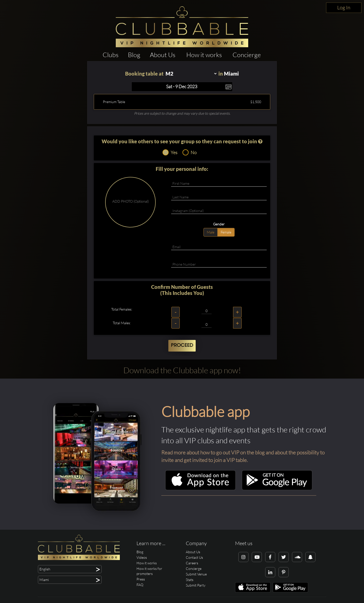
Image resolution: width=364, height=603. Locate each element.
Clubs (111, 55)
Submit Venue (196, 574)
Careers (192, 563)
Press (141, 579)
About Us (163, 55)
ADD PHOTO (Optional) (130, 201)
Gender (219, 224)
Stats (190, 580)
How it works (204, 55)
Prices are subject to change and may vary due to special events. (182, 113)
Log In (344, 7)
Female (226, 232)
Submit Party (196, 585)
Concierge (247, 55)
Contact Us (194, 557)
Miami (231, 74)
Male (211, 232)
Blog (134, 55)
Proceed (182, 345)
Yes (170, 152)
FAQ (140, 585)
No (190, 152)
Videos (142, 557)
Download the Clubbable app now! (182, 370)
